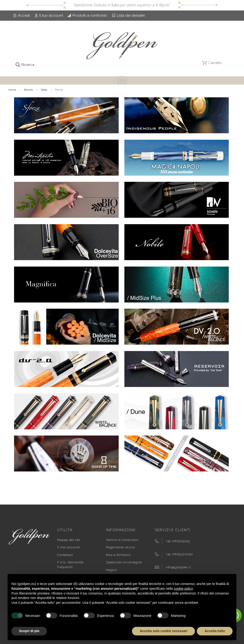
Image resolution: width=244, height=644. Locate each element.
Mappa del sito (69, 540)
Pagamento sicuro (120, 547)
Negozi (112, 570)
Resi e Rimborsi (118, 555)
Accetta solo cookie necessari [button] (163, 631)
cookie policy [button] (183, 589)
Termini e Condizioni (122, 540)
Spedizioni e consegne (124, 562)
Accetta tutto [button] (215, 631)
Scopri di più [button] (29, 631)
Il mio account (69, 547)
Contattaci (65, 555)
